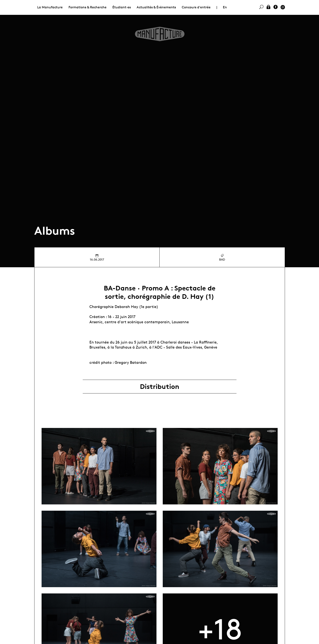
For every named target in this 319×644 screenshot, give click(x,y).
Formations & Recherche (88, 7)
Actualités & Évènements (156, 7)
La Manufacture (50, 7)
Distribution (160, 387)
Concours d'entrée (196, 7)
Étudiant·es (122, 7)
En (225, 7)
